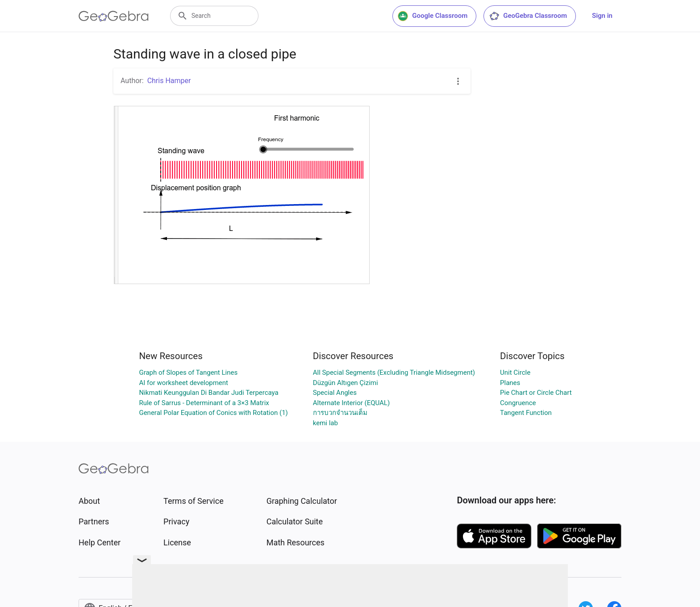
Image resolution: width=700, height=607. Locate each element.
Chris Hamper (169, 81)
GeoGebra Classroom (528, 16)
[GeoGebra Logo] (114, 16)
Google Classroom (433, 16)
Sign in (602, 16)
